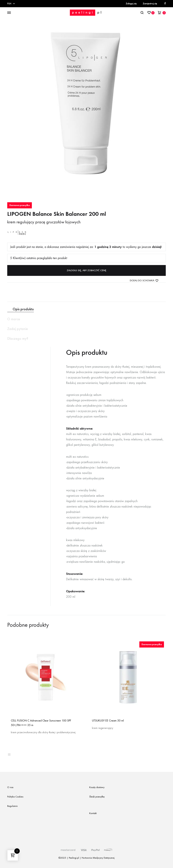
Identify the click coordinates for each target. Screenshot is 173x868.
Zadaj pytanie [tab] (18, 329)
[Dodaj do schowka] (144, 281)
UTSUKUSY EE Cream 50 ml (108, 721)
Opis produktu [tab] (23, 309)
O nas (10, 787)
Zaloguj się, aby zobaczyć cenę (86, 270)
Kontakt (93, 813)
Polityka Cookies (15, 797)
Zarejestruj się (150, 4)
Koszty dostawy (97, 787)
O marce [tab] (14, 319)
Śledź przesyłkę (97, 797)
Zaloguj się (131, 4)
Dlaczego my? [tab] (18, 338)
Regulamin (12, 806)
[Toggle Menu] (9, 13)
